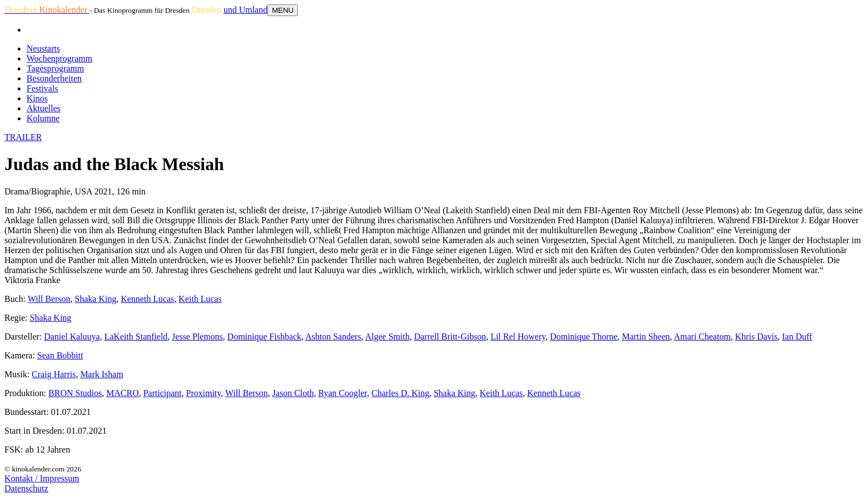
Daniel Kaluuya (72, 337)
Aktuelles (43, 108)
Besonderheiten (54, 78)
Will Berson (49, 299)
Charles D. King (400, 393)
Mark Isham (102, 374)
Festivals (42, 88)
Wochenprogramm (60, 58)
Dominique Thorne (584, 337)
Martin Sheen (646, 337)
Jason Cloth (293, 393)
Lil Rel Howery (518, 337)
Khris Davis (756, 337)
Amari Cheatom (702, 337)
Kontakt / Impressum (42, 478)
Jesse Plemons (198, 337)
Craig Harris (54, 374)
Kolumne (43, 118)
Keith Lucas (200, 299)
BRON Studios (75, 393)
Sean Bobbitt (60, 355)
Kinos (37, 98)
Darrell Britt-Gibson (450, 337)
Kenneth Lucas (147, 299)
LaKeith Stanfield (136, 337)
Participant (162, 393)
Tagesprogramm (55, 68)
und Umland (246, 10)
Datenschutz (26, 488)
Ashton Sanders (333, 337)
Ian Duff (797, 337)
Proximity (203, 393)
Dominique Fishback (265, 337)
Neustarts (43, 48)
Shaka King (95, 299)
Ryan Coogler (343, 393)
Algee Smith (387, 337)
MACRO (123, 393)
